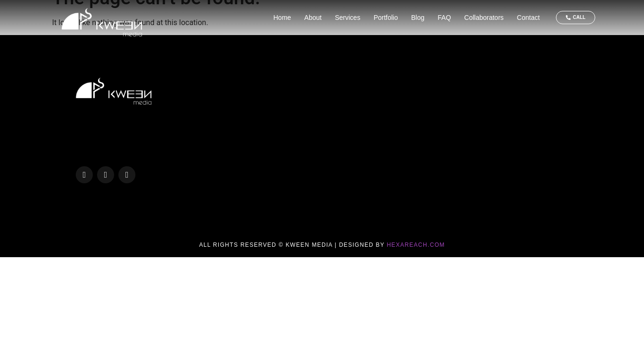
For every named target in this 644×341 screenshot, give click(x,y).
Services (348, 18)
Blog (418, 18)
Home (282, 18)
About (313, 18)
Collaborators (484, 18)
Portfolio (386, 18)
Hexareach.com (416, 245)
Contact (528, 18)
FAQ (444, 18)
